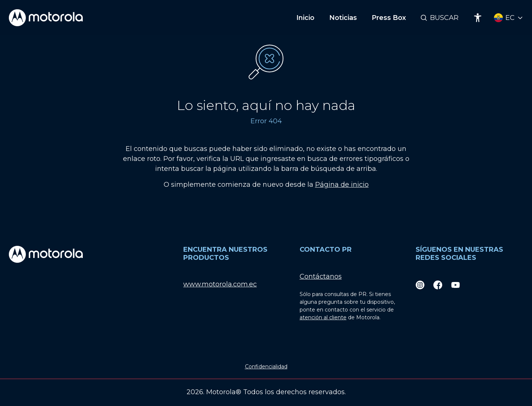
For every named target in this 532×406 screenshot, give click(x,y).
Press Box (389, 18)
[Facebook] (438, 284)
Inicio (305, 18)
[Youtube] (456, 284)
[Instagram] (420, 284)
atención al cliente (323, 317)
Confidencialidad (266, 367)
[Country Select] (509, 18)
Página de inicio (342, 185)
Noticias (343, 18)
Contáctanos (321, 276)
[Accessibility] (478, 18)
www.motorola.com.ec (220, 284)
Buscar (444, 18)
